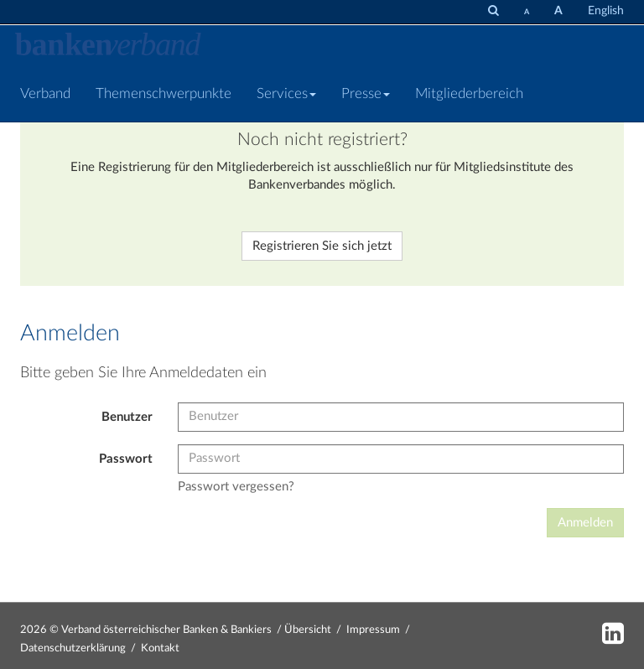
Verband (45, 94)
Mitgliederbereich (469, 94)
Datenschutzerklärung (73, 648)
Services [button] (286, 94)
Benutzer (127, 417)
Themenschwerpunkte (164, 94)
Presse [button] (366, 94)
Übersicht (308, 630)
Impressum (373, 630)
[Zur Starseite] (108, 46)
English (606, 11)
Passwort (126, 459)
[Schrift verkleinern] (527, 12)
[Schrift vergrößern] (558, 11)
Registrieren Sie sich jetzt (322, 246)
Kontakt (160, 648)
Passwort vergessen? (236, 487)
